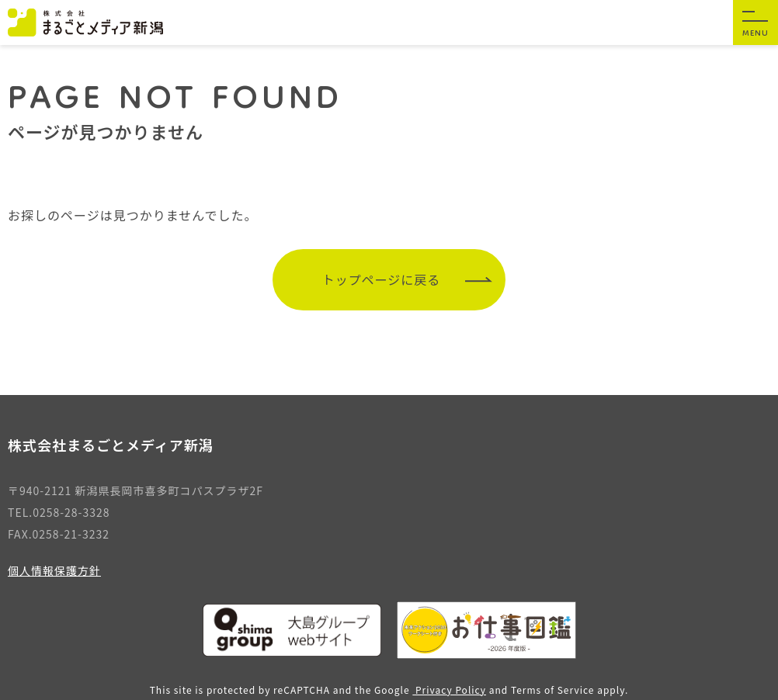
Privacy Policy (449, 690)
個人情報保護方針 (54, 570)
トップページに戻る (407, 279)
